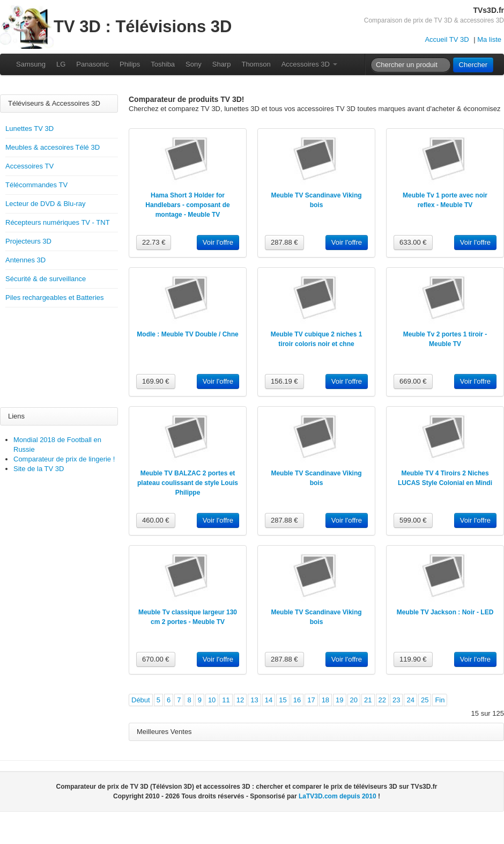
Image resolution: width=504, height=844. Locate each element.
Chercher (473, 65)
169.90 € (156, 381)
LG (61, 64)
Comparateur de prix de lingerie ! (64, 459)
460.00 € (156, 520)
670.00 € (156, 659)
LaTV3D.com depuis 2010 (338, 796)
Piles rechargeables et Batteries (55, 298)
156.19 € (284, 381)
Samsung (31, 64)
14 (269, 700)
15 (283, 700)
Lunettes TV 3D (29, 129)
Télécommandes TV (36, 185)
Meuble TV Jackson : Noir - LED (445, 612)
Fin (440, 700)
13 (254, 700)
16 (297, 700)
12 (240, 700)
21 (368, 700)
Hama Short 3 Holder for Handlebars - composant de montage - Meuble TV (187, 205)
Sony (194, 64)
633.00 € (413, 242)
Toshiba (163, 64)
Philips (130, 64)
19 (339, 700)
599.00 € (413, 520)
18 (325, 700)
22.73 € (154, 242)
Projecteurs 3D (28, 241)
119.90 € (413, 659)
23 (396, 700)
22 (382, 700)
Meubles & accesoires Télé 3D (53, 147)
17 (311, 700)
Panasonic (92, 64)
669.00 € (413, 381)
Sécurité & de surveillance (46, 279)
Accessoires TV (29, 166)
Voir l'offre (218, 242)
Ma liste (489, 39)
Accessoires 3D (309, 64)
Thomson (256, 64)
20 (354, 700)
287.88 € (284, 242)
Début (141, 700)
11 (226, 700)
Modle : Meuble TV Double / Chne (187, 334)
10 (212, 700)
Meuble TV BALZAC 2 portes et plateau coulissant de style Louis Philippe (188, 483)
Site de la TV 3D (39, 469)
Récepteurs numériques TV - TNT (58, 222)
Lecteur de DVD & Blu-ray (46, 204)
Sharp (222, 64)
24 (410, 700)
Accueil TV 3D (447, 39)
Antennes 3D (25, 260)
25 (425, 700)
